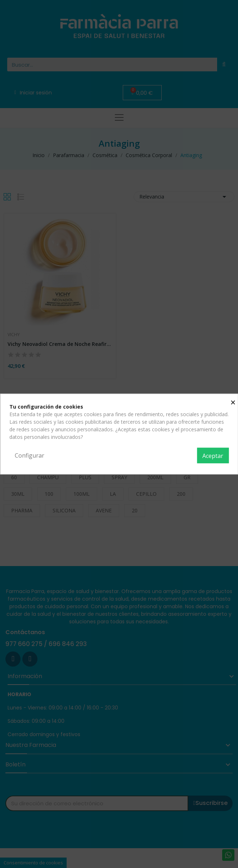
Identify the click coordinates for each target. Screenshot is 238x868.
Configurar (30, 455)
